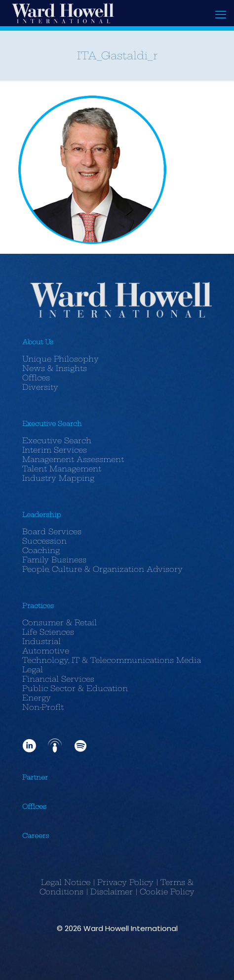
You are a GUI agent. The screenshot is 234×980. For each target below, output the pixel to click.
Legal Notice (66, 882)
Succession (44, 541)
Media (189, 660)
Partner (35, 777)
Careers (36, 836)
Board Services (52, 532)
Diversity (40, 387)
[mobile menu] (221, 15)
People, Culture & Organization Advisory (102, 569)
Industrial (41, 641)
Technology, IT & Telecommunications (98, 660)
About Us (38, 342)
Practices (38, 606)
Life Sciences (48, 632)
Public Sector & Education (75, 688)
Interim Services (55, 450)
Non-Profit (43, 707)
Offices (36, 378)
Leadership (42, 514)
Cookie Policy (167, 892)
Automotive (46, 651)
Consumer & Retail (59, 623)
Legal (33, 670)
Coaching (41, 550)
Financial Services (58, 679)
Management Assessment (73, 459)
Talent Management (62, 469)
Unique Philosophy (60, 359)
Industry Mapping (58, 478)
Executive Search (52, 423)
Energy (37, 698)
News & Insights (55, 368)
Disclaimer (112, 892)
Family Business (54, 560)
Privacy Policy (125, 882)
